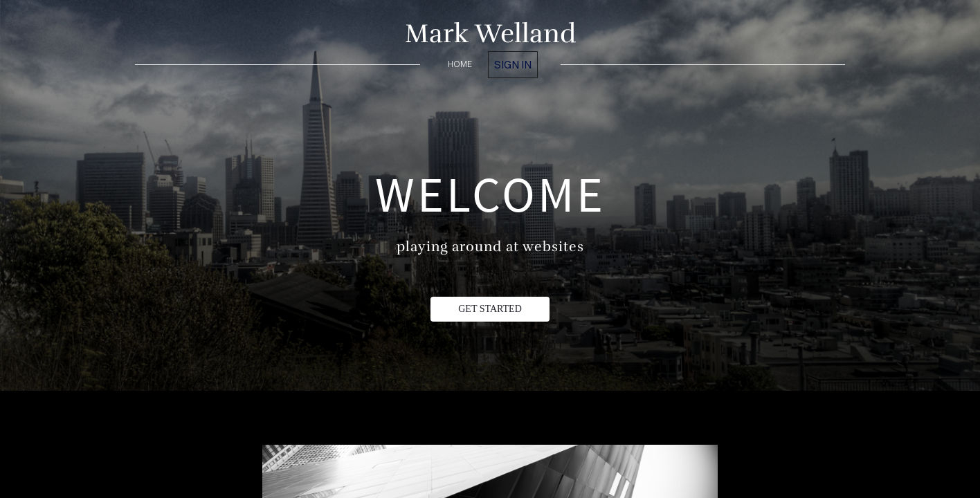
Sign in (513, 64)
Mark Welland (490, 34)
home (460, 64)
